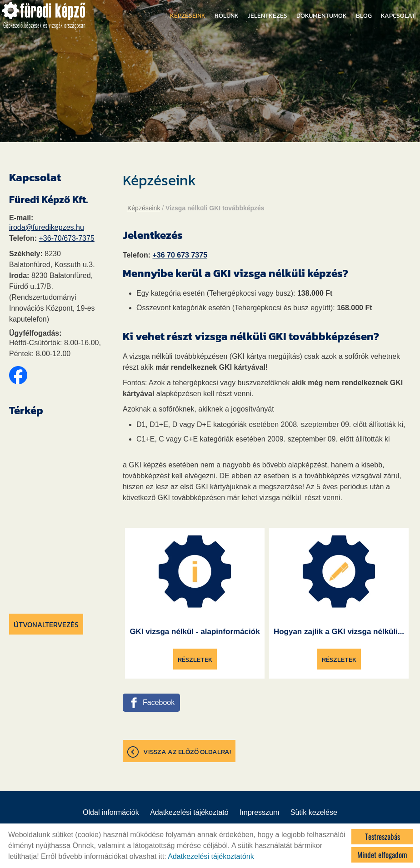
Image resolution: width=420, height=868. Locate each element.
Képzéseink (188, 16)
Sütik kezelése (314, 812)
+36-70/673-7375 (66, 238)
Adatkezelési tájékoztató (189, 812)
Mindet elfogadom (382, 855)
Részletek (195, 659)
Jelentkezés (267, 16)
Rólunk (227, 16)
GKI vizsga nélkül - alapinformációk (195, 632)
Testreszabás (382, 836)
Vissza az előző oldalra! (187, 751)
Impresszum (259, 812)
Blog (364, 16)
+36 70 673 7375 (180, 255)
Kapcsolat (398, 16)
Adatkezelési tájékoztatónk (211, 856)
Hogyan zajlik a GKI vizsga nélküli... (339, 632)
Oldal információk (111, 812)
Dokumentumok (322, 16)
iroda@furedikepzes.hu (47, 227)
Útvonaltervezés (46, 625)
